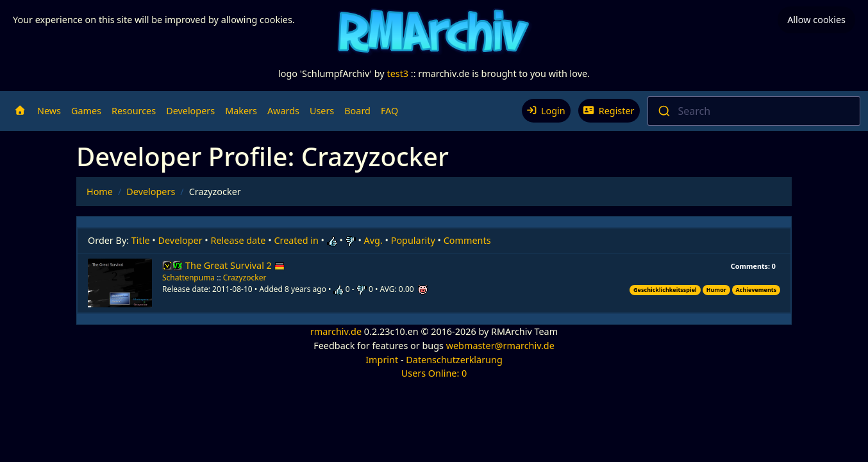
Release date (238, 240)
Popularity (413, 240)
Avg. (373, 240)
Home (100, 192)
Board (357, 111)
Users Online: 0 (434, 373)
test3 (397, 73)
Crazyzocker (245, 278)
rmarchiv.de (336, 331)
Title (141, 240)
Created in (296, 240)
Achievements (756, 290)
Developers (190, 111)
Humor (716, 290)
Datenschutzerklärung (454, 360)
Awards (283, 111)
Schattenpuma (188, 278)
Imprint (382, 360)
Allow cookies (816, 20)
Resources (134, 111)
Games (86, 111)
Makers (241, 111)
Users (322, 111)
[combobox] (754, 111)
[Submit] (663, 111)
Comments (467, 240)
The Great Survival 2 (235, 265)
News (49, 111)
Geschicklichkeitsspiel (665, 290)
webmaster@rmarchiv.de (500, 346)
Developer (180, 240)
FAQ (389, 111)
